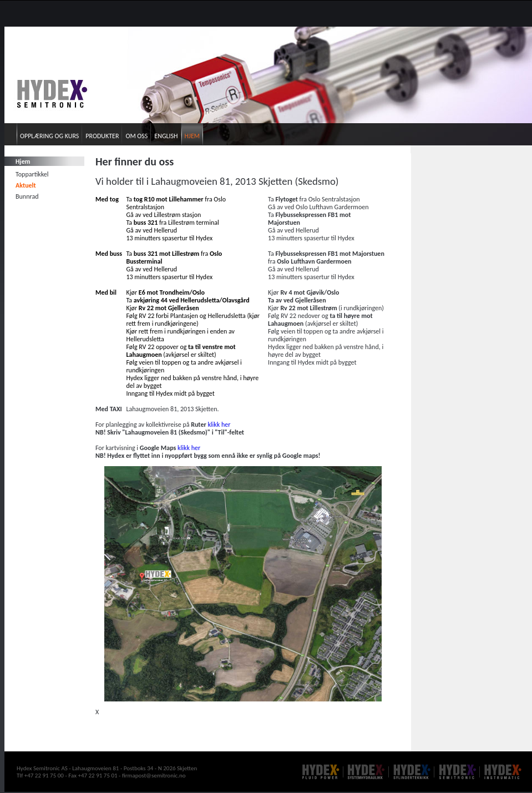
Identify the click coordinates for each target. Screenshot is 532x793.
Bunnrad (27, 196)
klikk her (219, 425)
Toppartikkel (32, 174)
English (166, 136)
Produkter (102, 136)
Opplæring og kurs (49, 136)
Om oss (136, 136)
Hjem (192, 136)
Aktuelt (26, 185)
